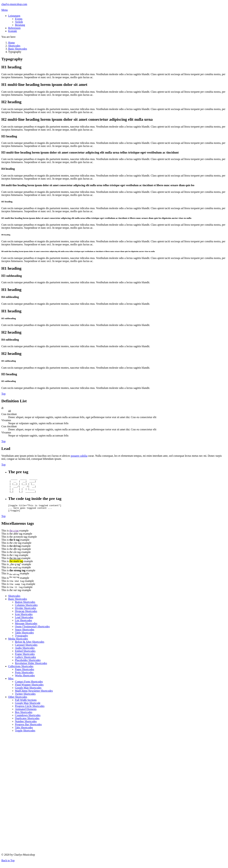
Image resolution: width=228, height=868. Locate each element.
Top (3, 394)
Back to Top (8, 865)
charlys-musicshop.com (14, 4)
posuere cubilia (79, 456)
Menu (5, 10)
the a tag (14, 535)
